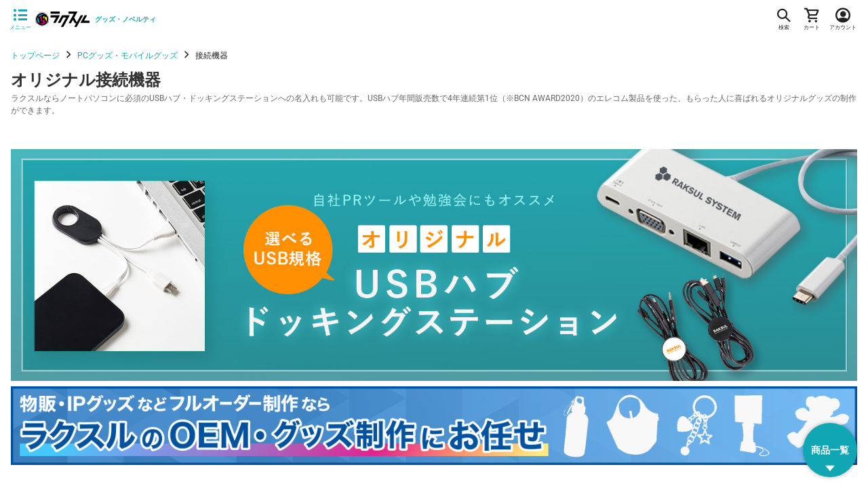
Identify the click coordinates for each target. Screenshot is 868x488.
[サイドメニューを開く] (20, 20)
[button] (830, 450)
